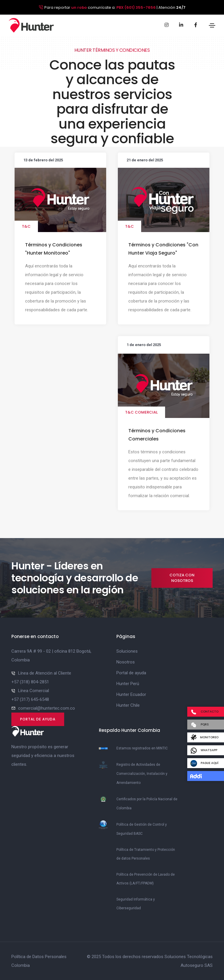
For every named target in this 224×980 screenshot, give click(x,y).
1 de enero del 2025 (144, 345)
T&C (26, 226)
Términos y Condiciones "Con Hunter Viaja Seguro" (163, 249)
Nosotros (126, 662)
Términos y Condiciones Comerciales (157, 435)
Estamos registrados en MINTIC (142, 748)
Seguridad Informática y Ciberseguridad (136, 904)
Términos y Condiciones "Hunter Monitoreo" (54, 249)
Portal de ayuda (38, 719)
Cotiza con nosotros (182, 578)
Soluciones (127, 651)
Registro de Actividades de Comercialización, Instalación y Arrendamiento (142, 774)
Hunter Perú (128, 684)
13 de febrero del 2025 (43, 160)
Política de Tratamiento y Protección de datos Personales (146, 854)
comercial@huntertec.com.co (47, 708)
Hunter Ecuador (131, 694)
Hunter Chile (128, 705)
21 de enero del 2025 (145, 160)
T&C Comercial (141, 412)
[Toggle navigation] (212, 25)
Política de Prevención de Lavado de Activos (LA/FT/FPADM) (146, 879)
